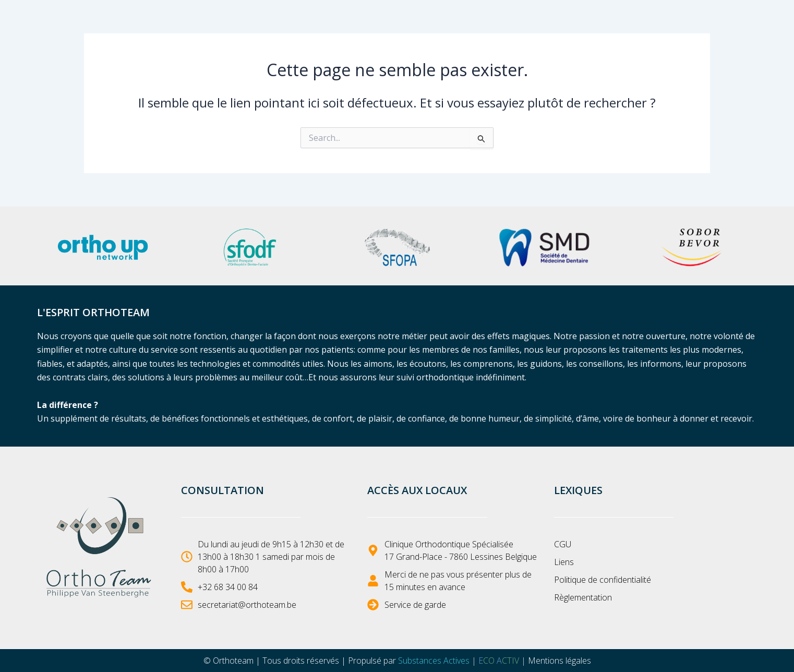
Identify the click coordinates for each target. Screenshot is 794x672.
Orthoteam (233, 661)
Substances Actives (434, 661)
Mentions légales (560, 661)
